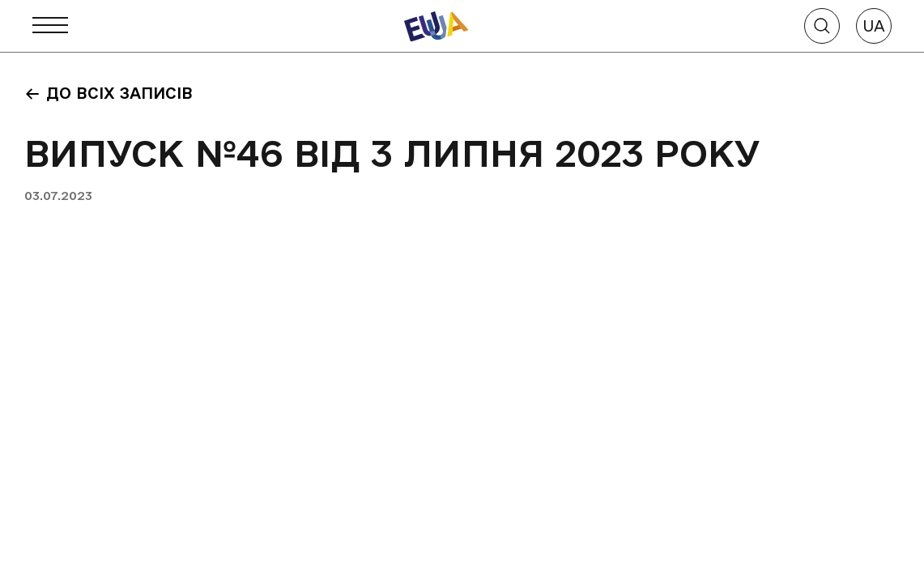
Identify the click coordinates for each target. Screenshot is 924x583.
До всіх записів (109, 94)
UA (874, 26)
